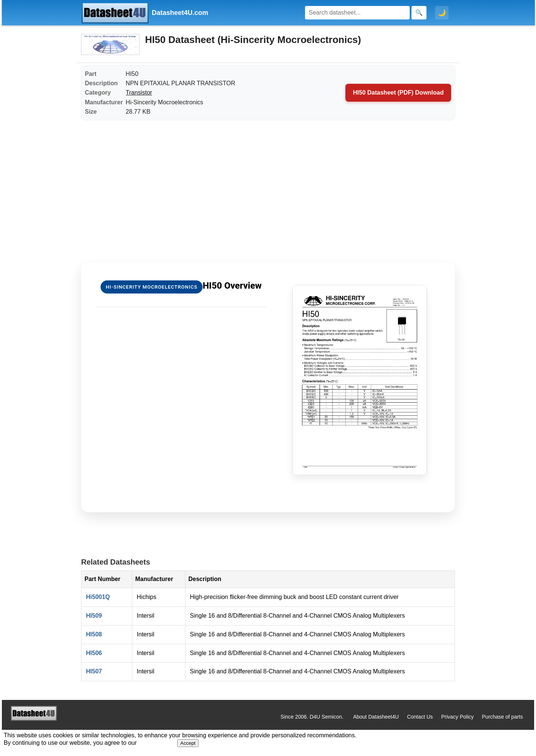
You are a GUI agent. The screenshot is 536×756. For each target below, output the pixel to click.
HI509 (94, 616)
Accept (188, 743)
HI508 (94, 634)
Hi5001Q (98, 597)
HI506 (94, 653)
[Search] (357, 13)
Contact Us (420, 717)
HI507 (94, 671)
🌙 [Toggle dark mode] (442, 13)
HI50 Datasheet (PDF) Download (398, 93)
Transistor (139, 93)
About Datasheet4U (376, 717)
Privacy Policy (457, 717)
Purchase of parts (502, 717)
